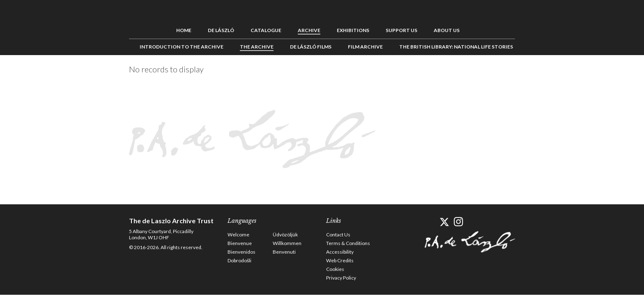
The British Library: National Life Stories (456, 46)
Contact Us (338, 234)
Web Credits (340, 260)
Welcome (238, 234)
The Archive (257, 46)
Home (184, 30)
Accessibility (340, 251)
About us (447, 30)
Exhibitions (353, 30)
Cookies (335, 269)
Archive (309, 30)
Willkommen (287, 243)
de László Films (311, 46)
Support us (401, 30)
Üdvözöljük (285, 234)
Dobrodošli (239, 260)
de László (221, 30)
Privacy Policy (341, 277)
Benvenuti (284, 251)
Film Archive (365, 46)
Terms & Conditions (348, 243)
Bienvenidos (241, 251)
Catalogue (266, 30)
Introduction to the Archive (182, 46)
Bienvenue (240, 243)
